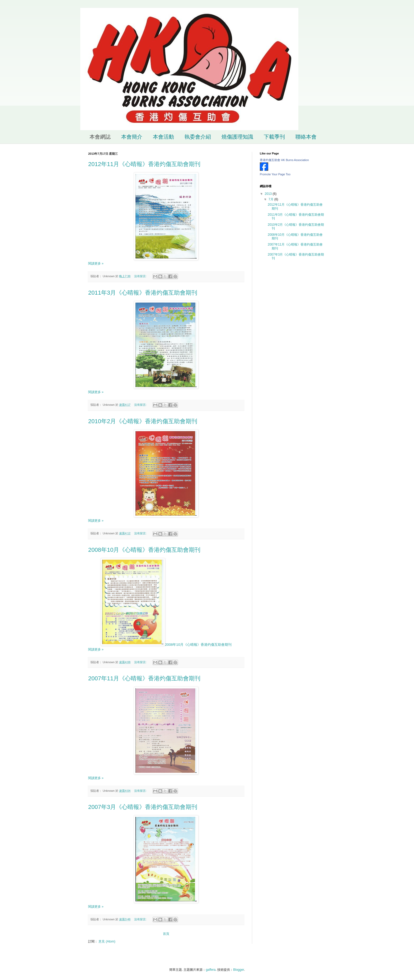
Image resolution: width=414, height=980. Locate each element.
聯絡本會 (306, 137)
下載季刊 (274, 137)
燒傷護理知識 (237, 137)
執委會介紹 (198, 137)
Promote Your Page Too (275, 174)
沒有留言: (141, 276)
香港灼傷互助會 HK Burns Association (284, 160)
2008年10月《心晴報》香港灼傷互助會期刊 (144, 550)
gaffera (211, 970)
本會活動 (163, 137)
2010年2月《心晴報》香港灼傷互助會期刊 (143, 421)
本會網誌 (100, 137)
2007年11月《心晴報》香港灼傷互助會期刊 (144, 678)
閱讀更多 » (96, 263)
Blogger (239, 970)
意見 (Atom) (107, 941)
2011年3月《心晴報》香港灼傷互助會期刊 (143, 293)
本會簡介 (132, 137)
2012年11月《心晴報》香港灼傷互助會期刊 (144, 164)
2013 (269, 194)
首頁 (166, 934)
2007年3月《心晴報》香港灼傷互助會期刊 (143, 807)
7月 (271, 199)
